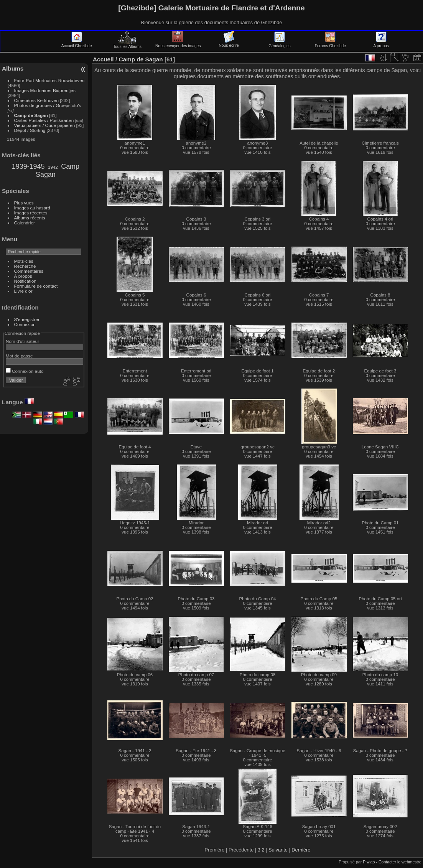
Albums (13, 68)
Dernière (301, 850)
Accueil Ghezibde (77, 44)
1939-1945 (28, 166)
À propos (23, 276)
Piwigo (369, 862)
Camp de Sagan (31, 115)
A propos (381, 44)
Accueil (103, 59)
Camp (70, 166)
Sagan (46, 175)
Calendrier (25, 223)
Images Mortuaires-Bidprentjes (45, 90)
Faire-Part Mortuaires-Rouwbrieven (49, 80)
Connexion (25, 324)
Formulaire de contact (36, 286)
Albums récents (30, 218)
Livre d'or (23, 291)
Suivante (278, 850)
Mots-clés (24, 261)
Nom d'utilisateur (22, 341)
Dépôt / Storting (30, 130)
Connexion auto (25, 371)
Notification (25, 281)
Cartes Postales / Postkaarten (44, 120)
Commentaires (29, 271)
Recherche (25, 266)
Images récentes (31, 213)
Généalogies (279, 44)
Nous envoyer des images (178, 44)
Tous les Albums (127, 44)
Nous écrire (229, 43)
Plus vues (24, 203)
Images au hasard (32, 208)
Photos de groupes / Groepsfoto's (48, 105)
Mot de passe (19, 356)
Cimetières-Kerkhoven (36, 100)
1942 (53, 167)
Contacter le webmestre (400, 862)
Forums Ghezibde (330, 44)
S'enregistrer (27, 319)
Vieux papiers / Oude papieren (45, 125)
